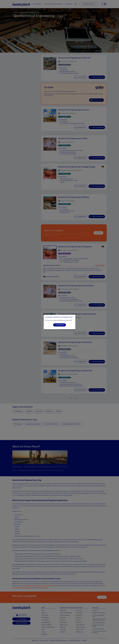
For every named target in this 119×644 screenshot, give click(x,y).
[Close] (73, 317)
